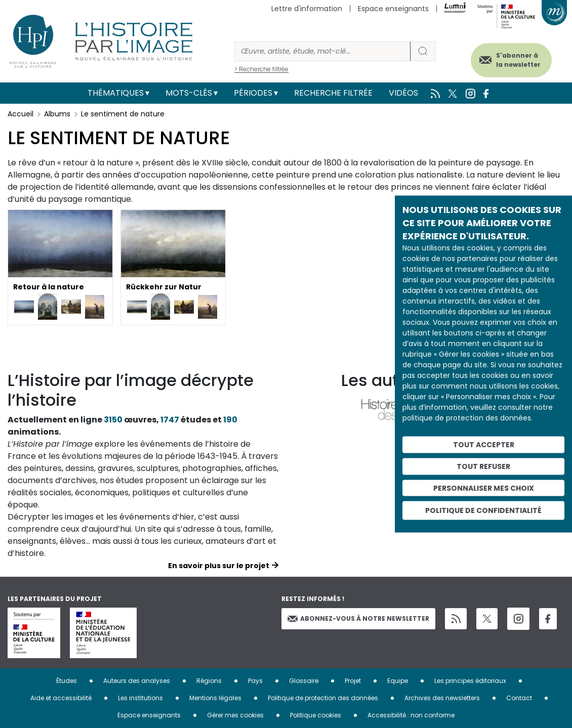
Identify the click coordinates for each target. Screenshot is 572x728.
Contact (519, 698)
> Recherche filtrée (261, 69)
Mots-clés (189, 93)
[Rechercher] (322, 51)
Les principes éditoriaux (470, 681)
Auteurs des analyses (137, 681)
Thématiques (116, 93)
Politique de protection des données (323, 698)
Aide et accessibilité (61, 698)
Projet (353, 681)
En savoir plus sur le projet (219, 566)
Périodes (253, 93)
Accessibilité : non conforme (411, 715)
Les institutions (140, 698)
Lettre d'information (307, 9)
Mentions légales (215, 698)
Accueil (21, 114)
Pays (255, 681)
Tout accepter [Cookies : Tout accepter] (484, 445)
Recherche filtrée (333, 93)
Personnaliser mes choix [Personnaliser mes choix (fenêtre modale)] (484, 488)
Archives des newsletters (442, 698)
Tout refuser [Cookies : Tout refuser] (483, 466)
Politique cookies (316, 715)
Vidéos (403, 93)
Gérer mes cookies (235, 715)
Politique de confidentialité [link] (483, 510)
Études (67, 681)
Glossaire (304, 681)
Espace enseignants (393, 9)
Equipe (398, 681)
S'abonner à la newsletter (516, 59)
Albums (57, 114)
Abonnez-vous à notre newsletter (358, 618)
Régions (209, 681)
